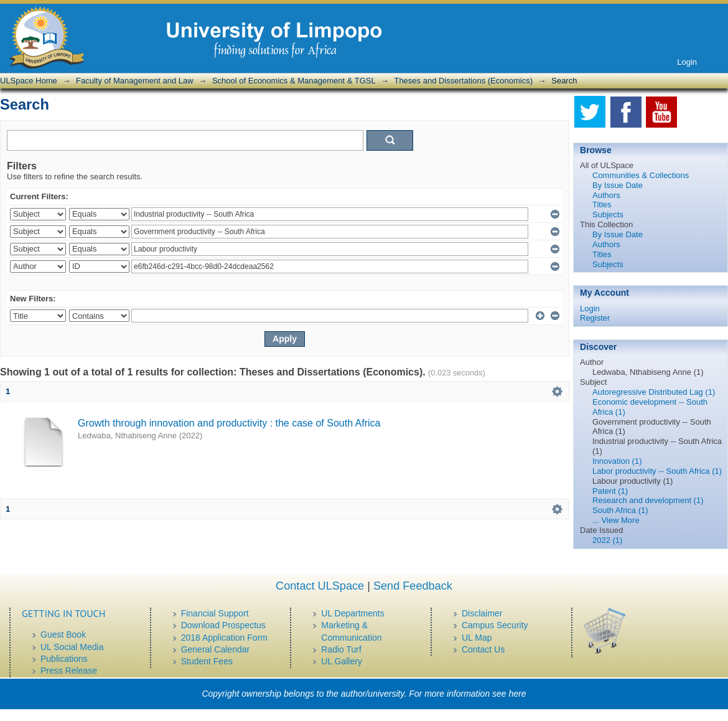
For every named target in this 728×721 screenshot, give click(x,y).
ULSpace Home (29, 81)
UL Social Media (72, 647)
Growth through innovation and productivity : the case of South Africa (229, 423)
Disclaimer (482, 613)
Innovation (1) (617, 461)
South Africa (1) (620, 510)
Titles (602, 205)
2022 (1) (607, 540)
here (518, 694)
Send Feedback (413, 586)
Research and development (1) (648, 500)
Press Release (69, 671)
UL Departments (352, 613)
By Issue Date (618, 185)
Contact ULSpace (320, 586)
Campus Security (495, 625)
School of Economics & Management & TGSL (294, 81)
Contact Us (483, 649)
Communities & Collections (641, 175)
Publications (64, 659)
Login (687, 62)
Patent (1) (610, 491)
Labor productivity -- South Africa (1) (657, 471)
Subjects (608, 214)
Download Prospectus (223, 625)
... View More (616, 520)
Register (595, 318)
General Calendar (216, 649)
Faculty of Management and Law (135, 81)
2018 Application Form (224, 638)
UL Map (477, 638)
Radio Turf (341, 649)
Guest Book (63, 634)
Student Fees (207, 661)
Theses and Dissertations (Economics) (463, 81)
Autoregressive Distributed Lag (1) (654, 392)
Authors (606, 195)
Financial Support (215, 613)
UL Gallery (342, 661)
